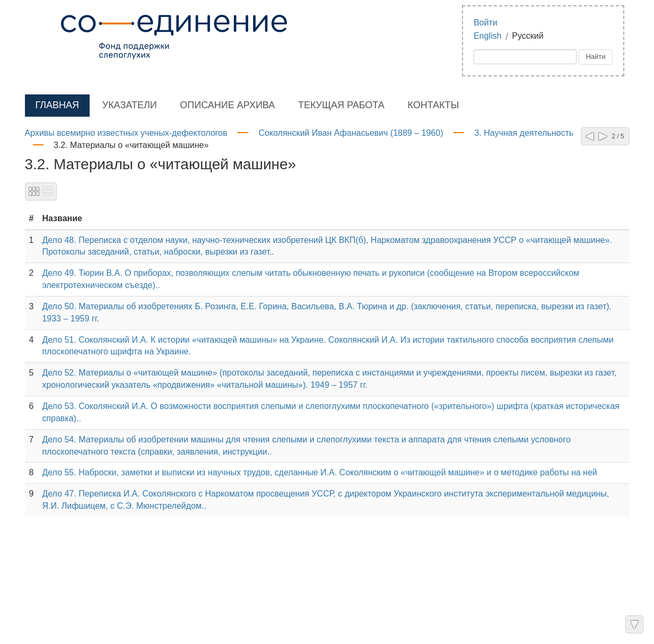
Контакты (433, 105)
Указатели (130, 105)
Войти (486, 23)
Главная (58, 105)
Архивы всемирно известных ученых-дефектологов (126, 133)
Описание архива (227, 105)
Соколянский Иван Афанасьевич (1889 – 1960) (351, 133)
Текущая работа (341, 105)
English (487, 36)
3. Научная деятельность (524, 133)
